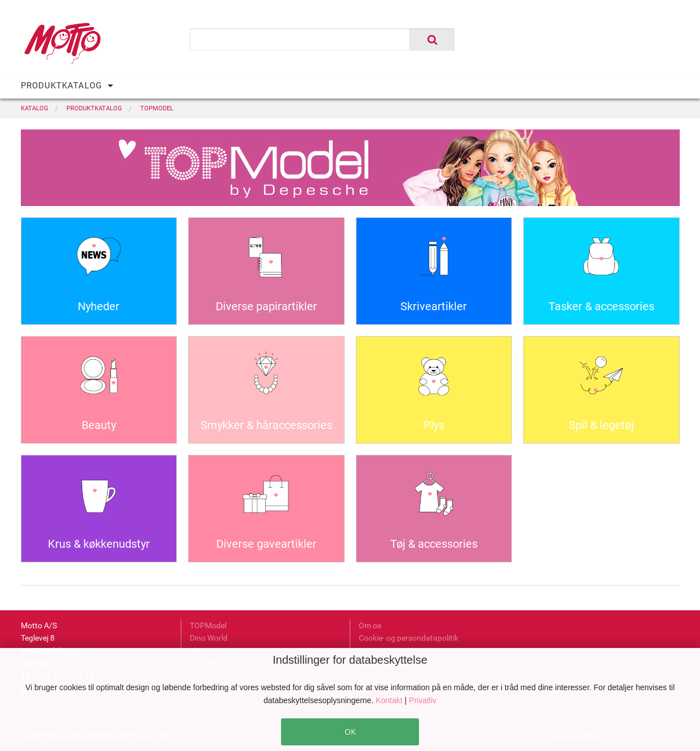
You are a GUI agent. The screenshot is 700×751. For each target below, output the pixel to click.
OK (350, 732)
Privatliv (423, 700)
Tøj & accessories (434, 544)
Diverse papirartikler (266, 306)
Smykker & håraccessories (266, 425)
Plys (434, 425)
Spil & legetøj (601, 425)
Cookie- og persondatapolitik (409, 638)
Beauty (99, 425)
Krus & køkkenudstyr (99, 544)
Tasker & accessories (601, 306)
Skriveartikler (434, 306)
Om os (370, 625)
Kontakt (390, 700)
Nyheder (99, 306)
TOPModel (208, 625)
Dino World (209, 638)
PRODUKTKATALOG (61, 86)
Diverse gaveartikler (266, 544)
